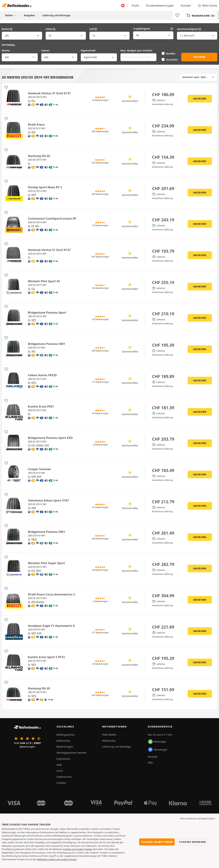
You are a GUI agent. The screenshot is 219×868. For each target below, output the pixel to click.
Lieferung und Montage (56, 15)
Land (60, 771)
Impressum (63, 759)
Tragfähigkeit (153, 29)
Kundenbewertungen (160, 6)
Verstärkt (172, 60)
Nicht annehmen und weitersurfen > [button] (198, 819)
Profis (135, 6)
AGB (59, 765)
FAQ (150, 762)
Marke (6, 50)
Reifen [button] (11, 15)
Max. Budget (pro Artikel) (136, 50)
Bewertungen (65, 747)
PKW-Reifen (109, 735)
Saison (45, 50)
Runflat (171, 53)
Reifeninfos (63, 741)
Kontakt (186, 6)
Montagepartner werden (72, 753)
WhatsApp (157, 742)
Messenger (158, 750)
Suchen (199, 57)
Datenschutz (64, 777)
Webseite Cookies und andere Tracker (57, 859)
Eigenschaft (88, 50)
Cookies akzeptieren (157, 842)
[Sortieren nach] (198, 77)
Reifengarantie (65, 735)
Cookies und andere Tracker (78, 849)
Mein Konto (207, 6)
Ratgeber (29, 15)
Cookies (61, 783)
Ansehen (200, 99)
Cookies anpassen (192, 842)
